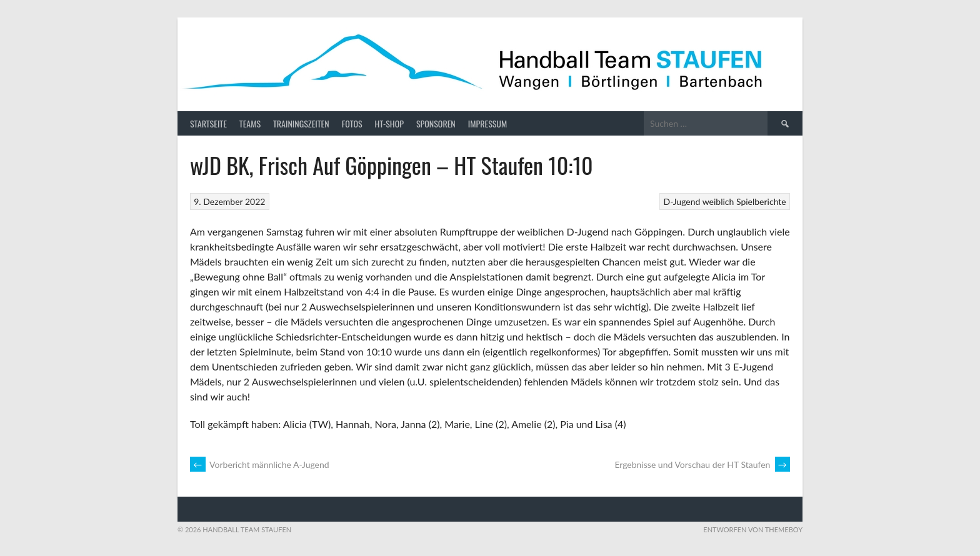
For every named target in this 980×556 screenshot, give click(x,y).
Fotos (352, 123)
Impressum (487, 123)
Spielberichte (761, 201)
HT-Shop (389, 123)
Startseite (208, 123)
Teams (250, 123)
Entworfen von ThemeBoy (753, 529)
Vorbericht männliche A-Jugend (260, 464)
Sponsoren (436, 123)
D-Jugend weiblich (699, 201)
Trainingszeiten (301, 123)
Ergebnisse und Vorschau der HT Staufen (702, 464)
